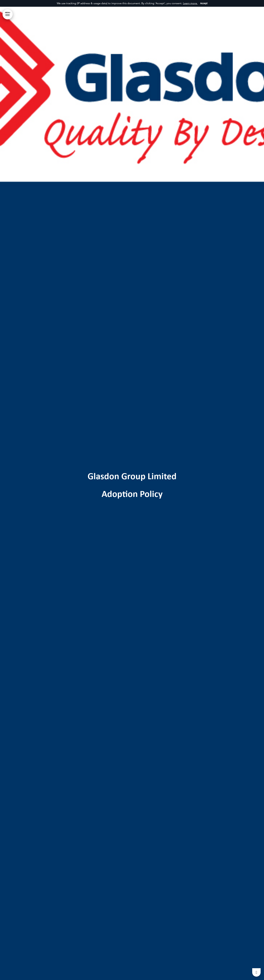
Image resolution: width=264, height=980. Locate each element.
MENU (8, 14)
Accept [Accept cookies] (204, 3)
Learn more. (190, 3)
